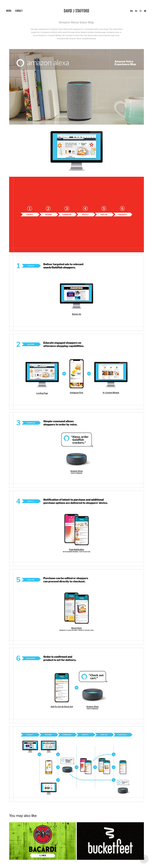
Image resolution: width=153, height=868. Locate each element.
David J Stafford (76, 11)
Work (9, 11)
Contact (19, 11)
